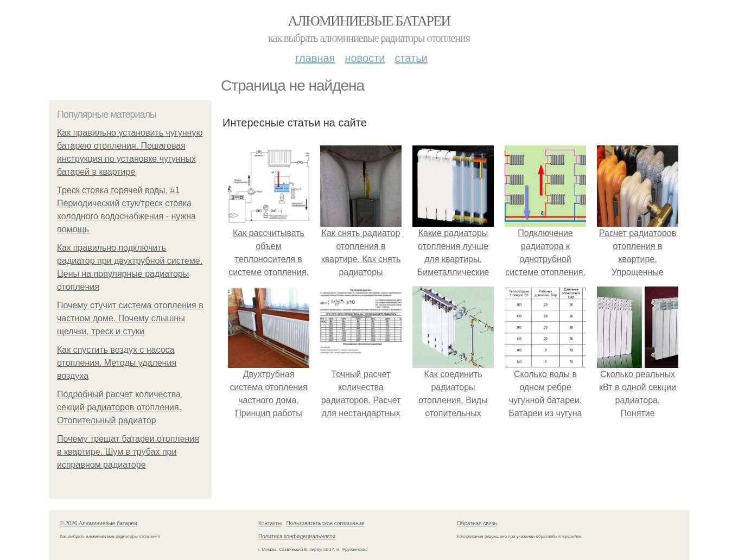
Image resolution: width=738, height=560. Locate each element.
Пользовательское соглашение (326, 523)
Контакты (270, 523)
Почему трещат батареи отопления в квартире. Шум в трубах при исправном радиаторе (128, 452)
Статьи (411, 58)
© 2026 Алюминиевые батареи (98, 523)
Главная (315, 58)
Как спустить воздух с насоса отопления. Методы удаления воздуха (117, 363)
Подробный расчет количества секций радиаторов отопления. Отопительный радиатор (119, 407)
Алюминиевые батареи (369, 21)
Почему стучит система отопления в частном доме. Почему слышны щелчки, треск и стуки (130, 318)
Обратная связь (477, 523)
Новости (365, 58)
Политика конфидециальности (297, 536)
